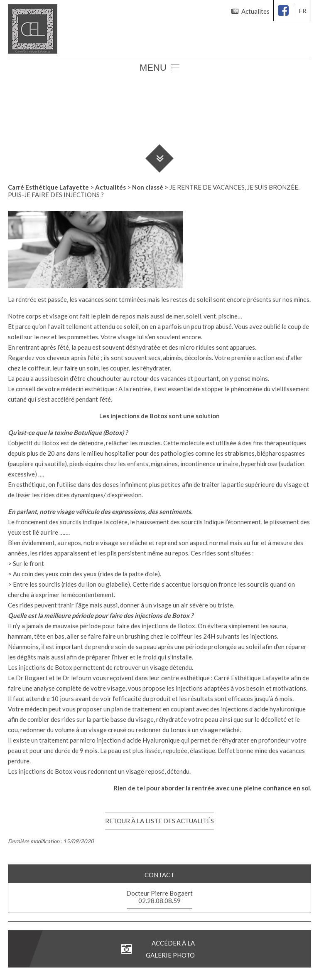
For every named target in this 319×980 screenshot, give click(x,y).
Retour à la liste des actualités (159, 821)
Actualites (250, 11)
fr (303, 11)
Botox (51, 443)
